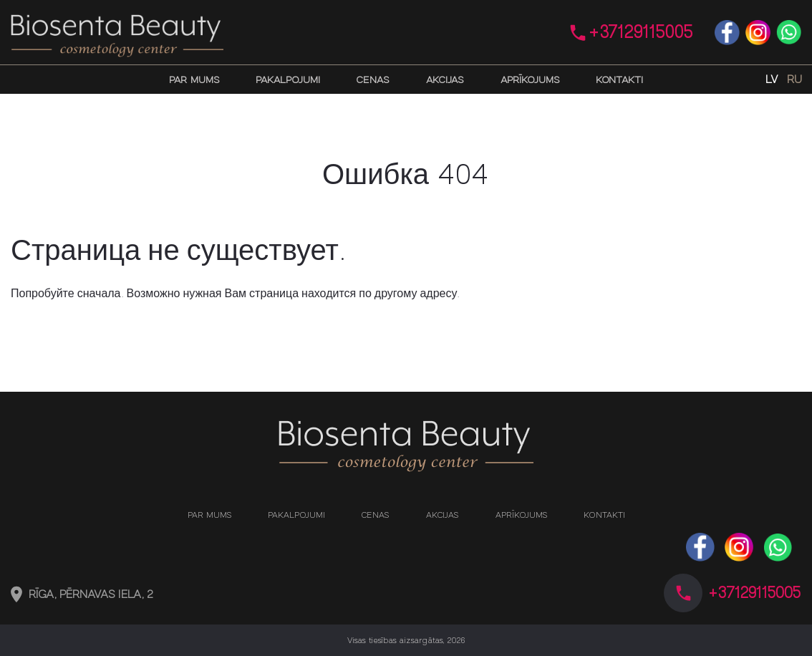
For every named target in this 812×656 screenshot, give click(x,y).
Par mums (194, 80)
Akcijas (445, 80)
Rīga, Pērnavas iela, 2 (91, 594)
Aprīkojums (530, 80)
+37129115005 (641, 32)
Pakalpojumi (288, 80)
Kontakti (619, 80)
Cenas (373, 80)
